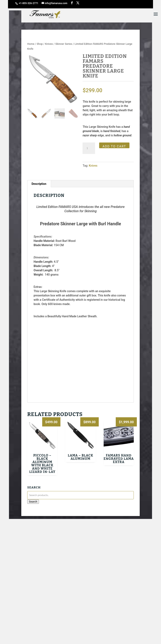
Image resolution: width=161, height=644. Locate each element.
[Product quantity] (89, 148)
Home (31, 44)
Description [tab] (39, 184)
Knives (49, 44)
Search (33, 502)
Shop (40, 44)
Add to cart (114, 146)
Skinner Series (64, 44)
